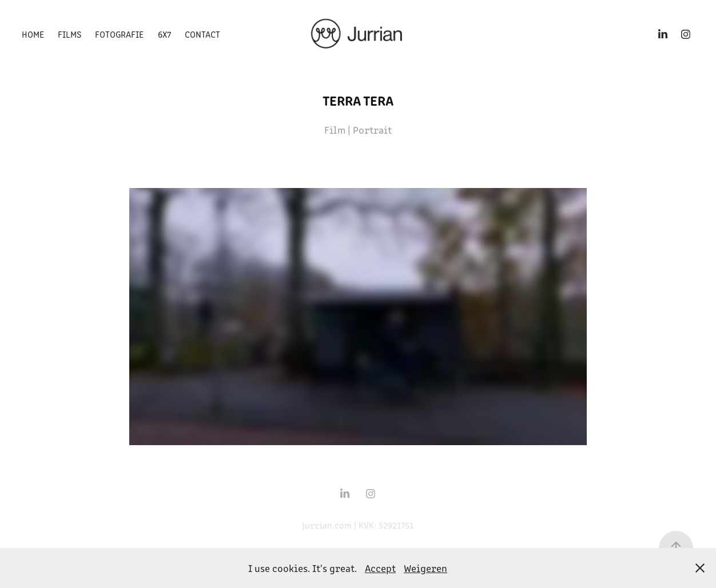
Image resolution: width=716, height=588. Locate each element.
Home (33, 34)
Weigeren (425, 568)
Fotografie (119, 34)
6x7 (164, 34)
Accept (380, 568)
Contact (202, 34)
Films (69, 34)
